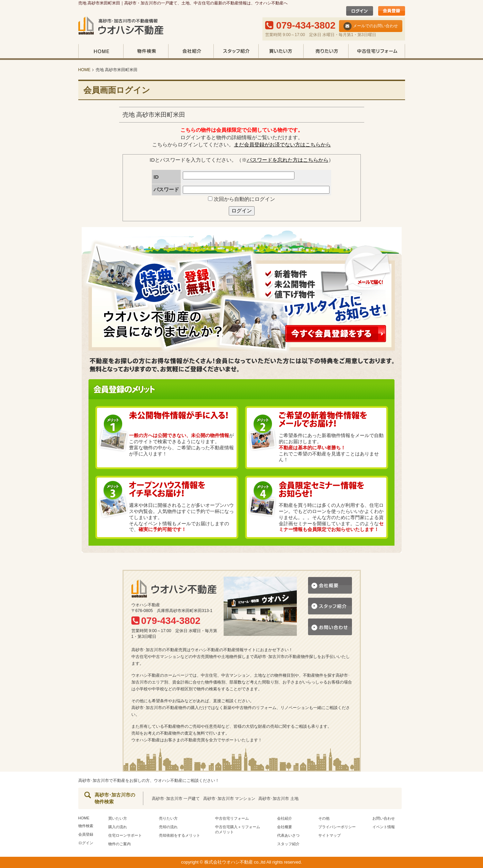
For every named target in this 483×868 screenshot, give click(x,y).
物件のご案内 (119, 844)
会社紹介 (191, 52)
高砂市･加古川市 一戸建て (176, 799)
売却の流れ (168, 827)
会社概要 (285, 827)
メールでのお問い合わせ (371, 26)
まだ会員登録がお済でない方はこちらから (282, 144)
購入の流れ (118, 827)
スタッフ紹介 (236, 52)
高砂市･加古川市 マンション (229, 799)
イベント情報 (384, 827)
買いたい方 (281, 52)
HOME (101, 52)
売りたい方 (326, 52)
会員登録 (86, 834)
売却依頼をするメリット (180, 835)
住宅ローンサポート (125, 835)
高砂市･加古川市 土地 (278, 799)
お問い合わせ (384, 818)
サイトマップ (329, 835)
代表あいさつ (288, 835)
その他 (324, 818)
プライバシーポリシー (337, 827)
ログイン (242, 211)
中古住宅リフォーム (377, 52)
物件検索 (146, 52)
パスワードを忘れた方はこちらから (288, 160)
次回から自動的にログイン (242, 199)
